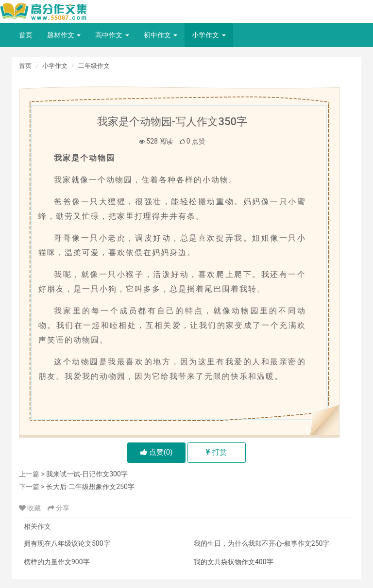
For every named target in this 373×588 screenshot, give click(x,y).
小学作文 (209, 35)
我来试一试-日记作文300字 (87, 474)
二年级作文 (94, 66)
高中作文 (112, 35)
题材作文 (64, 35)
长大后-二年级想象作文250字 (90, 487)
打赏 (216, 452)
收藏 (31, 508)
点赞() (157, 452)
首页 (26, 35)
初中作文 (161, 35)
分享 (59, 508)
